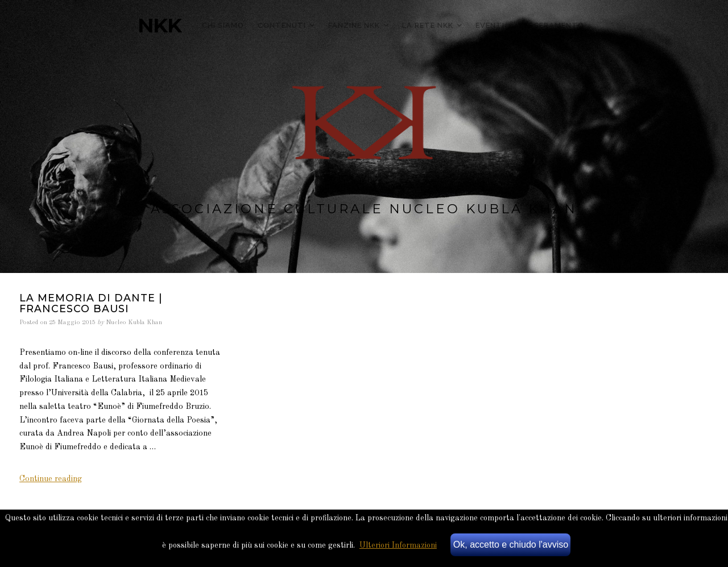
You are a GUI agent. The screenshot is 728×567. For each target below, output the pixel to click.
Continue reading (51, 479)
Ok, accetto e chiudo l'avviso (511, 545)
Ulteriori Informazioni (398, 545)
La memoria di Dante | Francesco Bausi (91, 303)
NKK (160, 26)
